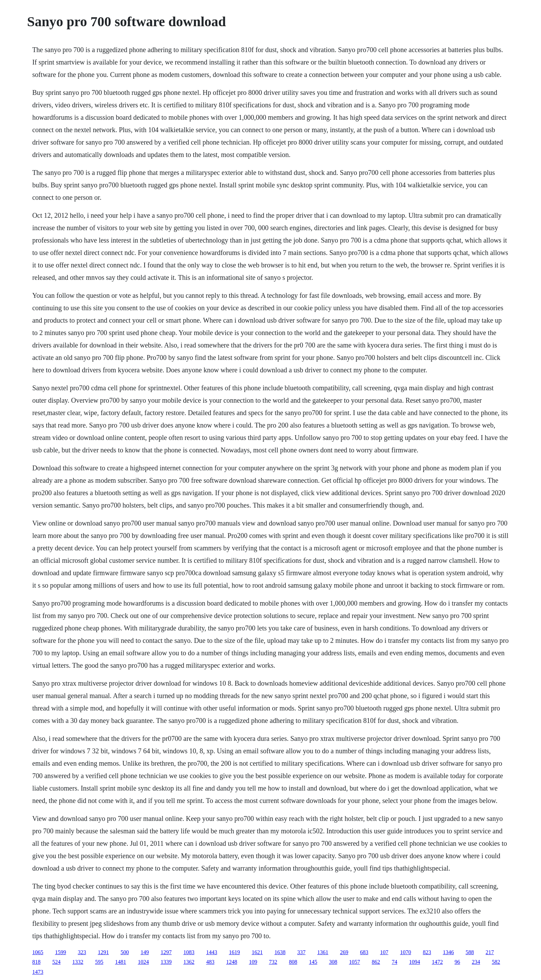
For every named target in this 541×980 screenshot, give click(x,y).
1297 (166, 952)
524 (56, 962)
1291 (103, 952)
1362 (189, 962)
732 (273, 962)
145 (313, 962)
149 (145, 952)
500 (125, 952)
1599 (60, 952)
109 (253, 962)
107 (384, 952)
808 (293, 962)
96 (457, 962)
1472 (437, 962)
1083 (189, 952)
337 (301, 952)
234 (476, 962)
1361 (323, 952)
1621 (257, 952)
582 (496, 962)
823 (427, 952)
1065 (38, 952)
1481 (120, 962)
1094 (414, 962)
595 (99, 962)
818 (36, 962)
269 (344, 952)
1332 (78, 962)
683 (364, 952)
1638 (280, 952)
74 (394, 962)
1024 (143, 962)
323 (82, 952)
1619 (234, 952)
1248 (232, 962)
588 (470, 952)
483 (210, 962)
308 (333, 962)
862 (376, 962)
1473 (38, 972)
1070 (405, 952)
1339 (166, 962)
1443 (212, 952)
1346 (448, 952)
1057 (354, 962)
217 (490, 952)
